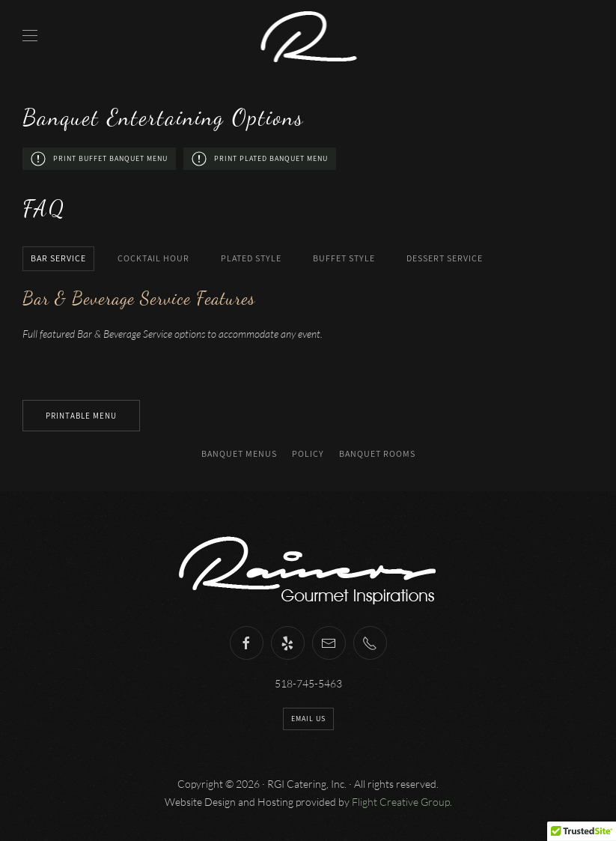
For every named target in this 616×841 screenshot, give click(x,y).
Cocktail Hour (153, 258)
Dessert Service (445, 258)
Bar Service (58, 258)
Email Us (308, 719)
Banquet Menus (239, 453)
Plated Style (251, 258)
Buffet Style (344, 258)
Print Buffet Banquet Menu (99, 159)
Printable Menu (81, 416)
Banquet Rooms (377, 453)
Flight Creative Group (401, 802)
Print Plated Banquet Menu (260, 159)
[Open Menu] (30, 36)
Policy (308, 453)
